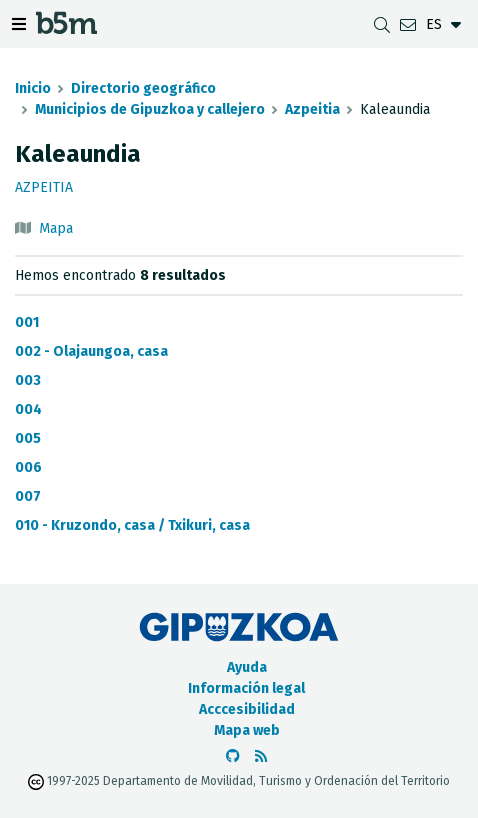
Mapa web (247, 730)
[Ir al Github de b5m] (233, 756)
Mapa (56, 228)
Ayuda (247, 667)
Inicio (33, 88)
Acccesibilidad (247, 709)
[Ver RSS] (261, 756)
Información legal (246, 688)
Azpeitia (312, 109)
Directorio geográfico (143, 88)
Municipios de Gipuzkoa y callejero (150, 109)
